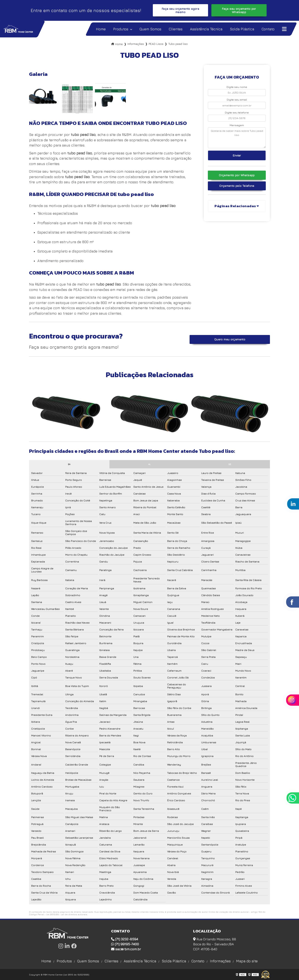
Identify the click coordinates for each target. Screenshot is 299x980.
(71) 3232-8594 (125, 939)
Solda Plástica (174, 961)
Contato (198, 961)
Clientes (112, 961)
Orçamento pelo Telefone (237, 186)
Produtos (64, 961)
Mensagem (237, 125)
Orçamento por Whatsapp (237, 175)
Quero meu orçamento (230, 339)
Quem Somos (88, 961)
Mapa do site (247, 961)
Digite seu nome (237, 87)
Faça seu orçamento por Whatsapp (239, 10)
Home (46, 961)
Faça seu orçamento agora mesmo (180, 10)
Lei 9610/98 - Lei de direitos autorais (67, 914)
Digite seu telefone (237, 113)
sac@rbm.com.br (126, 949)
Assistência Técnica (140, 961)
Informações (220, 961)
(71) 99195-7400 (125, 944)
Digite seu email (237, 100)
